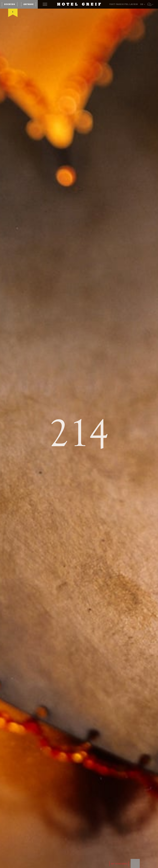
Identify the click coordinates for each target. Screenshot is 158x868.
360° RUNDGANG (119, 864)
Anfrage (29, 4)
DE (142, 4)
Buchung (10, 4)
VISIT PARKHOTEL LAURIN (124, 4)
